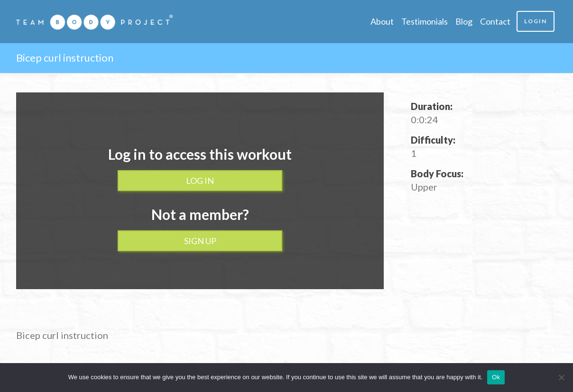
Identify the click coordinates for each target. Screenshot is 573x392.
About (382, 21)
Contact (495, 21)
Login (536, 21)
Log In (200, 181)
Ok (496, 377)
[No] (561, 377)
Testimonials (425, 21)
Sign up (200, 241)
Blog (464, 21)
